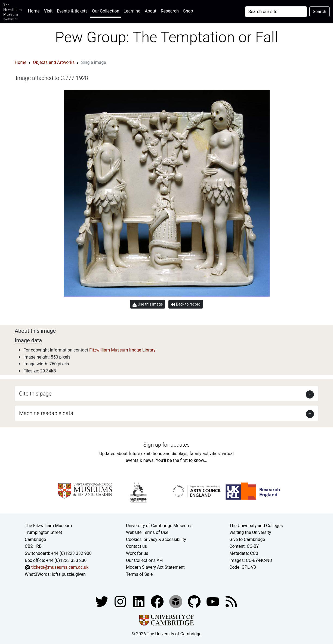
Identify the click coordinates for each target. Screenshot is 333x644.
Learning (132, 11)
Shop (188, 11)
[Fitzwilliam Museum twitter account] (102, 601)
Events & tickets (72, 11)
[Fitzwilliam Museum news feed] (231, 601)
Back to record (186, 304)
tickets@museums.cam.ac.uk (60, 567)
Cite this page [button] (35, 394)
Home (35, 10)
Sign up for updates (166, 445)
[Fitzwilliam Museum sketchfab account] (176, 601)
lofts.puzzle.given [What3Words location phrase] (69, 574)
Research (170, 11)
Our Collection (106, 11)
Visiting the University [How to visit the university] (250, 532)
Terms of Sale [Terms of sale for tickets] (139, 574)
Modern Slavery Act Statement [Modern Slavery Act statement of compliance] (155, 567)
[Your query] (276, 12)
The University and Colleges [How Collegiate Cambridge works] (256, 526)
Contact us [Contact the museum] (136, 546)
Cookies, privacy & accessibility (156, 539)
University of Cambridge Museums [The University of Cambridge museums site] (159, 526)
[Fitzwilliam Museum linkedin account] (158, 601)
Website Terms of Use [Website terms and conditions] (147, 532)
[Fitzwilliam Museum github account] (195, 601)
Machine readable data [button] (46, 413)
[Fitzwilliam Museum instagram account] (121, 601)
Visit (48, 11)
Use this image (148, 304)
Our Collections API (145, 560)
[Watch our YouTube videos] (213, 601)
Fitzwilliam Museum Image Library (122, 350)
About (151, 11)
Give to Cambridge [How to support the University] (247, 539)
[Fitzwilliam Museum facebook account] (139, 601)
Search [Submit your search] (320, 12)
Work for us (137, 553)
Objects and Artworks (54, 62)
